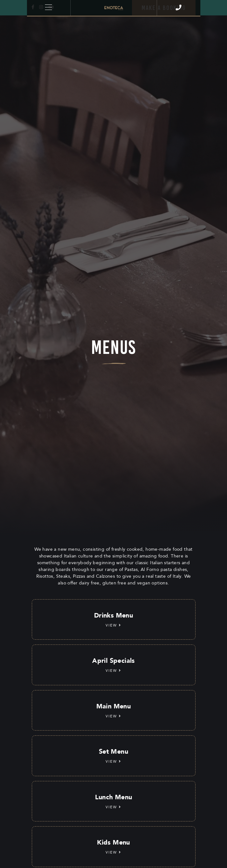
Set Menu (114, 756)
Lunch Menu (114, 802)
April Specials (114, 665)
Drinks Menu (114, 620)
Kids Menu (114, 847)
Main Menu (114, 711)
